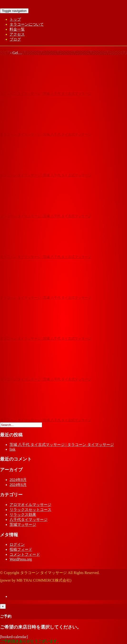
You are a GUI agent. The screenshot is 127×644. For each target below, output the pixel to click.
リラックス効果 (23, 515)
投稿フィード (21, 549)
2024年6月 (18, 485)
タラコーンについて (27, 24)
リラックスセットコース (30, 510)
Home (5, 53)
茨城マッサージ (23, 525)
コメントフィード (25, 554)
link (12, 449)
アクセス (17, 34)
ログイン (17, 544)
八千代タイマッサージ (29, 520)
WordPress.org (21, 559)
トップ (15, 19)
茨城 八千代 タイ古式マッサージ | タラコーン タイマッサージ (62, 445)
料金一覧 (17, 29)
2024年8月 (18, 480)
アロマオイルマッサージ (30, 505)
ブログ (15, 39)
